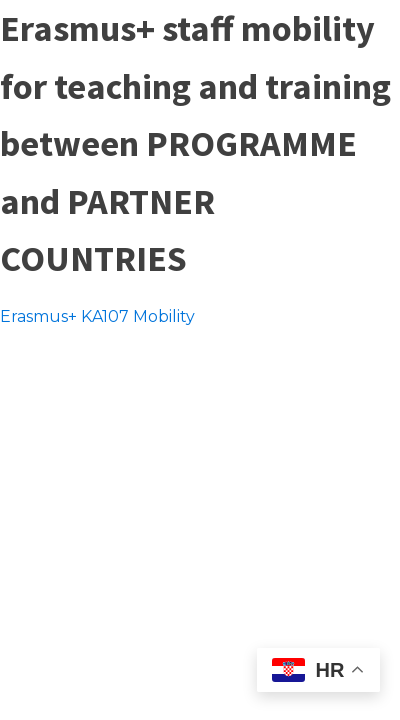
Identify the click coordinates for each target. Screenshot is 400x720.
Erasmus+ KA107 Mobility (97, 316)
